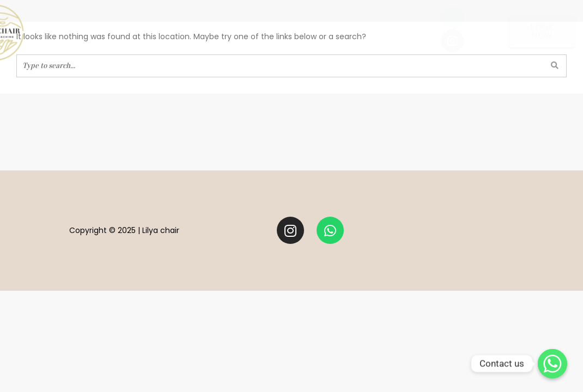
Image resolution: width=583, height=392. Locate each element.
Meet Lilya (69, 30)
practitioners (341, 30)
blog (402, 30)
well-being (133, 30)
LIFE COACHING (208, 30)
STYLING (274, 30)
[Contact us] (552, 364)
